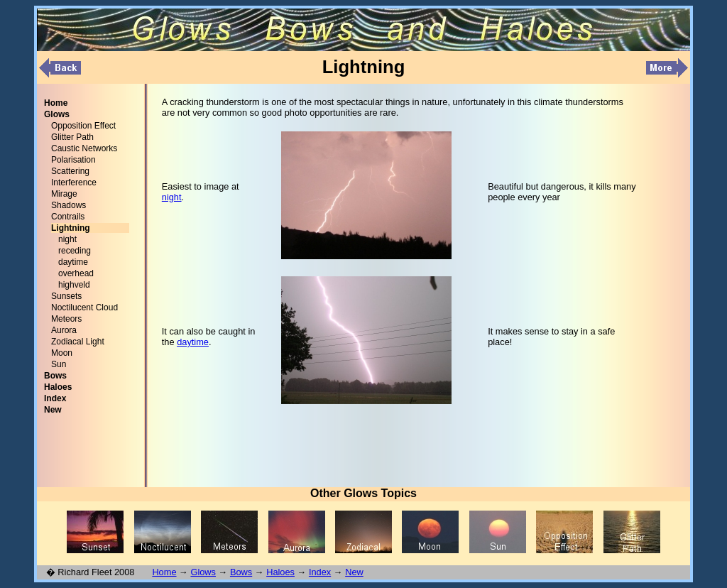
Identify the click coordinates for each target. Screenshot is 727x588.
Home (164, 572)
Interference (74, 183)
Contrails (68, 217)
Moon (62, 353)
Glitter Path (72, 137)
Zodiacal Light (78, 342)
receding (75, 251)
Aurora (64, 330)
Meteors (66, 319)
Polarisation (73, 160)
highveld (74, 285)
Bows (241, 572)
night (67, 239)
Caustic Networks (84, 148)
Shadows (69, 205)
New (354, 572)
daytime (73, 262)
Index (320, 572)
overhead (76, 273)
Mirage (64, 194)
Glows (203, 572)
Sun (59, 364)
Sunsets (66, 296)
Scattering (70, 171)
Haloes (280, 572)
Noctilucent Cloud (84, 307)
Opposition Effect (83, 126)
